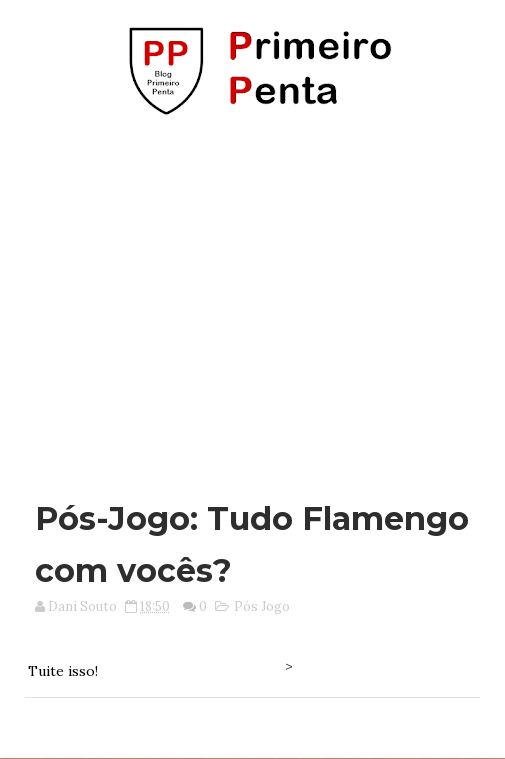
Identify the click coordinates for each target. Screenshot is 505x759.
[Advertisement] (257, 298)
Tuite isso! (63, 671)
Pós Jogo (262, 606)
